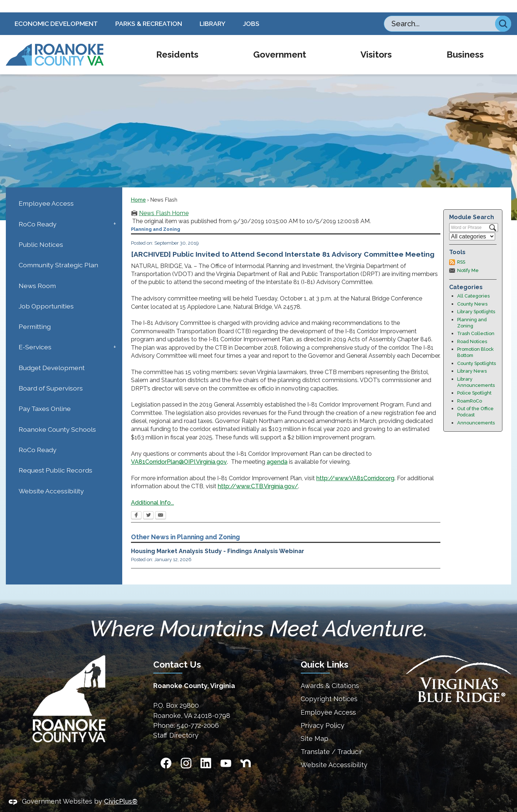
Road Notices (472, 329)
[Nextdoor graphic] (246, 751)
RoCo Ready (38, 212)
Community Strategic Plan (58, 252)
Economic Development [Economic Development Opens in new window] (56, 11)
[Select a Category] (472, 224)
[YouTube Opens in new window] (226, 751)
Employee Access (46, 191)
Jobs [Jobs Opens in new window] (251, 11)
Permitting (35, 314)
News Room (37, 273)
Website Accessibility (51, 479)
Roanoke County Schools (57, 417)
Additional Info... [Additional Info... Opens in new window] (153, 490)
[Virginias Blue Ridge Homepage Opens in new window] (458, 666)
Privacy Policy (323, 713)
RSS (461, 250)
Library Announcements (476, 370)
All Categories (473, 283)
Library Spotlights (476, 299)
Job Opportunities (46, 294)
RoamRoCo (470, 388)
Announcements (476, 410)
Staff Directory (176, 723)
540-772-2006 (198, 713)
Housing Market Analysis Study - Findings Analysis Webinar (218, 539)
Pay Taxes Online (45, 396)
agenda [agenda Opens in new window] (277, 449)
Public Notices (41, 232)
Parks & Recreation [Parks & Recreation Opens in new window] (149, 11)
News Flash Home (164, 201)
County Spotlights (477, 351)
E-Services (35, 335)
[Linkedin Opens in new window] (206, 751)
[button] (503, 11)
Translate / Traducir (331, 739)
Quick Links (325, 652)
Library (213, 11)
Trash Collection (476, 321)
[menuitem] (177, 42)
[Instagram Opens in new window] (186, 751)
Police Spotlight (474, 380)
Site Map (315, 726)
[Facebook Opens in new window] (136, 504)
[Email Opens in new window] (161, 504)
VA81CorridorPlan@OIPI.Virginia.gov (179, 449)
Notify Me (468, 258)
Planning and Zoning (472, 310)
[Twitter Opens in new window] (148, 504)
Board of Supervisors (51, 376)
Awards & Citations (330, 673)
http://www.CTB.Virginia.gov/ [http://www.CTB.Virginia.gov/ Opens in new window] (258, 474)
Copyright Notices (329, 686)
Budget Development (52, 355)
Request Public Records (55, 458)
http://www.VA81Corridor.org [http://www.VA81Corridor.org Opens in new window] (355, 466)
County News (472, 292)
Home (138, 187)
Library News (472, 359)
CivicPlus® (121, 789)
